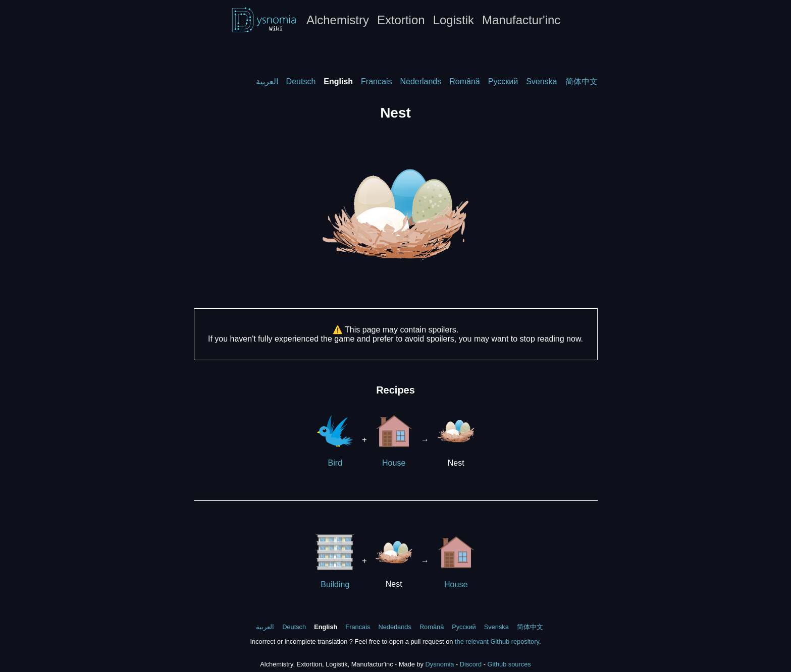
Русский (503, 81)
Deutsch (301, 81)
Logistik (454, 20)
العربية (267, 81)
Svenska (541, 81)
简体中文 (582, 81)
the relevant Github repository (497, 641)
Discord (471, 664)
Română (464, 81)
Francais (376, 81)
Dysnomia (440, 664)
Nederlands (420, 81)
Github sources (509, 664)
